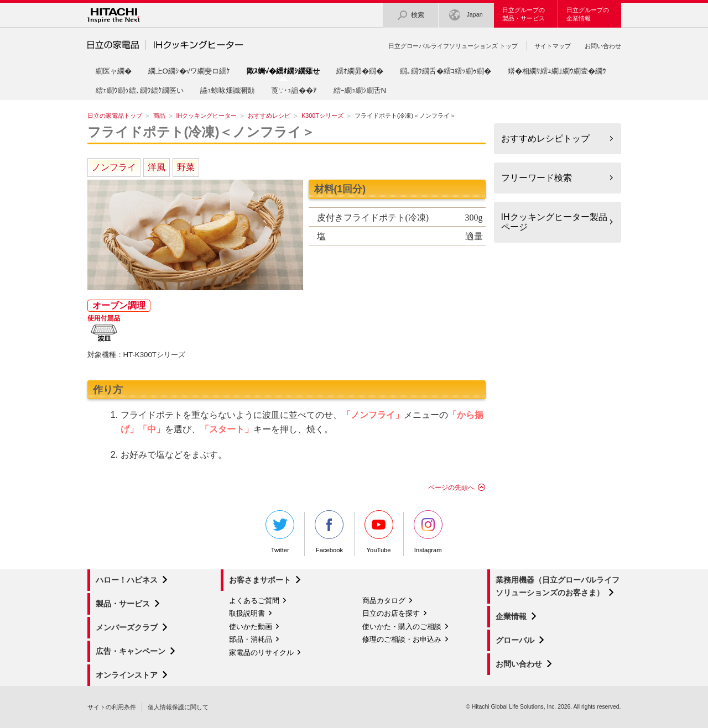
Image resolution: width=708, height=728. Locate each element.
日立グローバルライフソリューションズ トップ (453, 46)
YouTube (379, 532)
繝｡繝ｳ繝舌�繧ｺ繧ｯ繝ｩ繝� (446, 71)
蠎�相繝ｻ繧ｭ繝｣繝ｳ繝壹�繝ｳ (557, 71)
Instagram (428, 532)
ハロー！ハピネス (127, 580)
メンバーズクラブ (127, 627)
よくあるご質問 (254, 601)
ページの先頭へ (451, 488)
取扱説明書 (247, 613)
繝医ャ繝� (114, 71)
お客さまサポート (260, 580)
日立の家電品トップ (115, 116)
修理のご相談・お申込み (402, 639)
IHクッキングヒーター (207, 116)
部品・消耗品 (251, 639)
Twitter (280, 532)
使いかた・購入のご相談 (402, 627)
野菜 (186, 167)
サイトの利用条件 (112, 707)
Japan (466, 15)
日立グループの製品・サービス (524, 14)
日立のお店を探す (391, 613)
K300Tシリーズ (322, 116)
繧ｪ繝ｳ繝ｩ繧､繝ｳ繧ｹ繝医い (140, 90)
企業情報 (511, 616)
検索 (410, 15)
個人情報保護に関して (178, 707)
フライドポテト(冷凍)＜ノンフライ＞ (201, 132)
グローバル (515, 640)
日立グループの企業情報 (588, 14)
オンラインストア (127, 675)
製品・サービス (123, 604)
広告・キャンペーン (131, 651)
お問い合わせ (603, 46)
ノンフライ (114, 167)
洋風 (157, 167)
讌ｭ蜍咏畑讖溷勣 (227, 90)
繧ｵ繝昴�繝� (360, 71)
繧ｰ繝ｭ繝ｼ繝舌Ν (360, 90)
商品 (159, 116)
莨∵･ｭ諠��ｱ (294, 90)
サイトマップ (553, 46)
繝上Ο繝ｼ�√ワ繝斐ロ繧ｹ (189, 71)
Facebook (329, 532)
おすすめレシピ (269, 116)
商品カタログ (384, 601)
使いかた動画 (251, 627)
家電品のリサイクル (261, 653)
